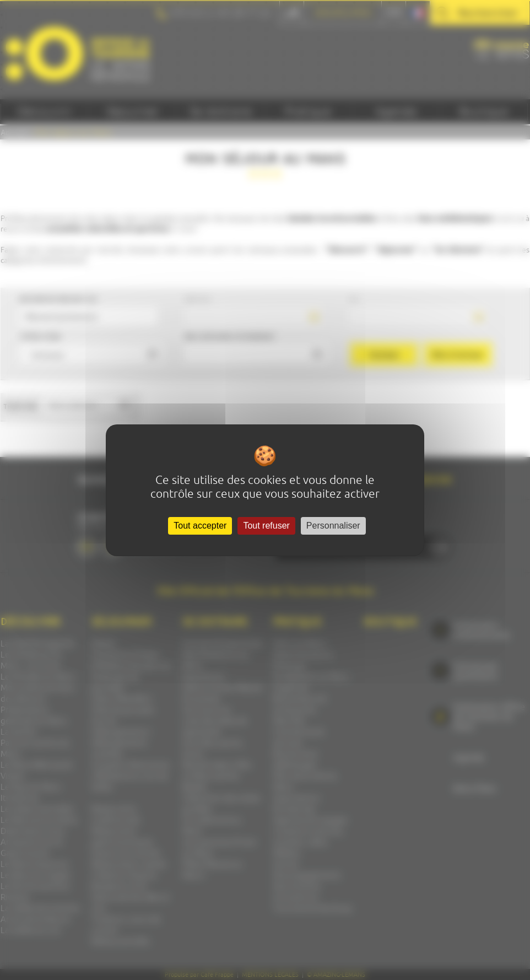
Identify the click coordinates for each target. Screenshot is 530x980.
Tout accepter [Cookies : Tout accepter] (200, 526)
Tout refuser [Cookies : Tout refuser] (266, 526)
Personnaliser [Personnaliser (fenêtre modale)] (333, 526)
